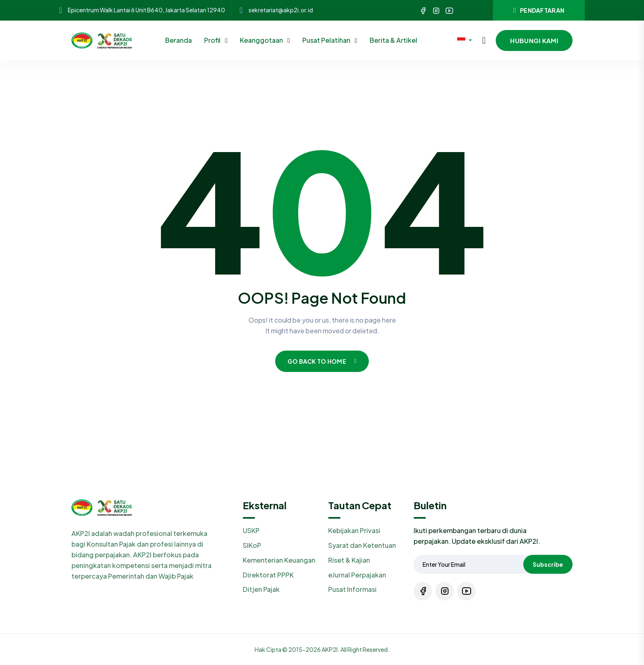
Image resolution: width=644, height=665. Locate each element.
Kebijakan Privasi (354, 530)
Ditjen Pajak (261, 589)
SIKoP (252, 545)
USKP (251, 530)
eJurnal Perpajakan (357, 575)
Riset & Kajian (349, 560)
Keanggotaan (262, 40)
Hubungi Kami (534, 40)
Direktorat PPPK (268, 575)
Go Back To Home (322, 361)
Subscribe (548, 564)
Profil (213, 40)
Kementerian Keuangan (279, 560)
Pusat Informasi (352, 589)
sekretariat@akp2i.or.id (281, 10)
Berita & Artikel (393, 40)
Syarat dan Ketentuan (362, 545)
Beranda (178, 40)
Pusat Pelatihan (327, 40)
